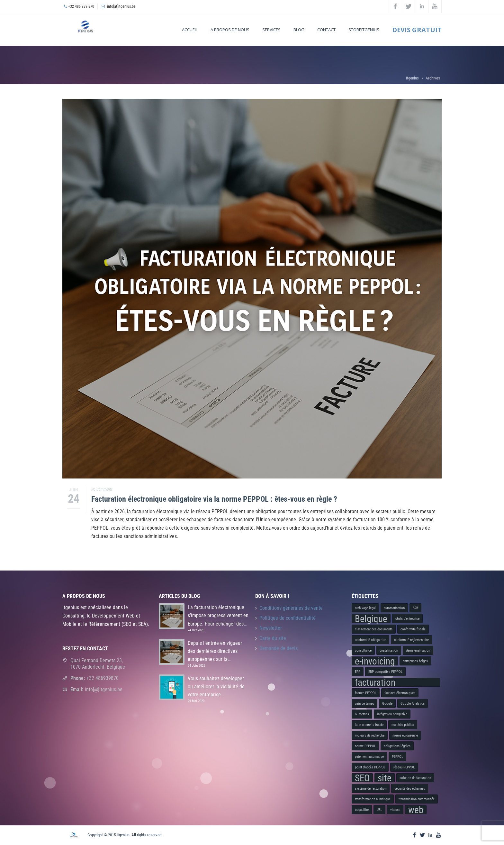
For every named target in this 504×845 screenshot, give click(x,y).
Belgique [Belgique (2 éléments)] (371, 618)
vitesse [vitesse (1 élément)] (395, 810)
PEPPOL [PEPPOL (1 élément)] (397, 757)
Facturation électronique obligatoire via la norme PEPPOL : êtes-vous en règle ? (214, 499)
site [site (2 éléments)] (385, 778)
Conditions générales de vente (291, 608)
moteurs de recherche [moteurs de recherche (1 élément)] (370, 735)
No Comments (102, 489)
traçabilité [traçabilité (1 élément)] (362, 810)
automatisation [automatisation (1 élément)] (394, 608)
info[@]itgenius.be (104, 689)
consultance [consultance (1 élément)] (363, 650)
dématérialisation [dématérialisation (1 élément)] (418, 650)
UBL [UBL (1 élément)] (379, 810)
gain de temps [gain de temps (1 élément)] (364, 704)
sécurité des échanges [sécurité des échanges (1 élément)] (410, 789)
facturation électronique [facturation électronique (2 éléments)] (378, 682)
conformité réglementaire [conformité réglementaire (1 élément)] (411, 640)
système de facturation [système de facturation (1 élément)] (371, 789)
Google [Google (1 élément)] (387, 704)
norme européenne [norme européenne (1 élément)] (405, 735)
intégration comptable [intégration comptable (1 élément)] (392, 714)
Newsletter (271, 628)
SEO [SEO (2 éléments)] (362, 778)
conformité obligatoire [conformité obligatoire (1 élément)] (370, 640)
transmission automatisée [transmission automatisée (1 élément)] (417, 799)
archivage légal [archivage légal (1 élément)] (365, 608)
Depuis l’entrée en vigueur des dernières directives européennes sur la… (215, 651)
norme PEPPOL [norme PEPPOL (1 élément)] (365, 746)
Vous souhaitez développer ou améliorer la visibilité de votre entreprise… (216, 687)
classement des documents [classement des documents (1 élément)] (374, 629)
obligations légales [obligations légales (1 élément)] (397, 746)
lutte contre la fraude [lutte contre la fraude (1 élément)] (369, 725)
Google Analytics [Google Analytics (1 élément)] (413, 704)
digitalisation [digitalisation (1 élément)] (389, 650)
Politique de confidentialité (288, 618)
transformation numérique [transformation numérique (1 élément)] (373, 799)
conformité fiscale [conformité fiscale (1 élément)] (413, 629)
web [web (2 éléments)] (416, 810)
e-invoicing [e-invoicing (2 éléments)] (375, 661)
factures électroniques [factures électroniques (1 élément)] (400, 693)
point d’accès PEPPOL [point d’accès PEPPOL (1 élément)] (370, 767)
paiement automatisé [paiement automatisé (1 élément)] (369, 757)
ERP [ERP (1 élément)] (358, 672)
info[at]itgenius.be (121, 6)
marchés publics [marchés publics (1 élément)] (403, 725)
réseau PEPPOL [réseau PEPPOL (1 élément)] (404, 767)
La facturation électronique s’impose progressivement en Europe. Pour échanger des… (218, 615)
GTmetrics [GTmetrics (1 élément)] (362, 714)
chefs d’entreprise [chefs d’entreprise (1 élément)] (407, 619)
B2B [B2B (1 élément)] (415, 608)
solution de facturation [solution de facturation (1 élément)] (415, 778)
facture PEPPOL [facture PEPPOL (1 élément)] (366, 693)
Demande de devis (279, 648)
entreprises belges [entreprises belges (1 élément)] (415, 661)
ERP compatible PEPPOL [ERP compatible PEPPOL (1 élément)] (385, 672)
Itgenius (412, 78)
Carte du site (273, 638)
